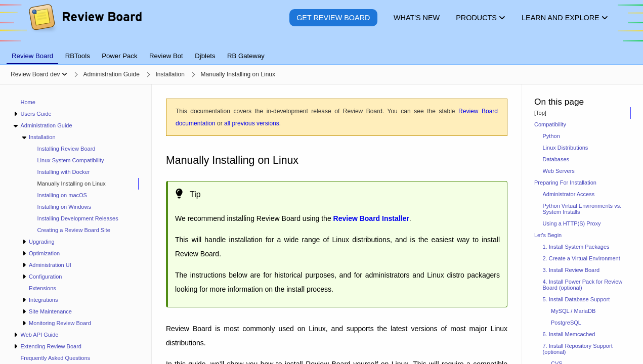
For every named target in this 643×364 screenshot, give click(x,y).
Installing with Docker (64, 172)
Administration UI (50, 265)
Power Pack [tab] (119, 56)
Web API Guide (39, 335)
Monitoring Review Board (60, 323)
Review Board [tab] (32, 56)
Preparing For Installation (565, 183)
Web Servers (559, 171)
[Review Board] (85, 25)
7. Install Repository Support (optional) (578, 349)
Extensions (42, 288)
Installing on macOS (62, 195)
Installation (42, 137)
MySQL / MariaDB (573, 311)
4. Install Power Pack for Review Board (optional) (583, 285)
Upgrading (42, 242)
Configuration (45, 277)
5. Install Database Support (576, 299)
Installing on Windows (64, 207)
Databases (556, 159)
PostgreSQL (566, 323)
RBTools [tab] (78, 56)
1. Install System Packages (576, 247)
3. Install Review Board (571, 270)
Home (28, 102)
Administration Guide (46, 125)
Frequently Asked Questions (56, 358)
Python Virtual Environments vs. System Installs (582, 209)
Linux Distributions (566, 148)
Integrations (43, 300)
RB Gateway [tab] (246, 56)
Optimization (44, 253)
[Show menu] (65, 74)
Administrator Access (569, 194)
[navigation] (76, 224)
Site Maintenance (50, 311)
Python (551, 136)
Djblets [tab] (205, 56)
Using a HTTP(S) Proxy (572, 223)
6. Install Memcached (569, 334)
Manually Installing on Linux (72, 184)
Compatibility (550, 124)
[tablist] (321, 50)
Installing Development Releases (78, 218)
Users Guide (36, 114)
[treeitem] (84, 184)
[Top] (540, 113)
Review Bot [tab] (166, 56)
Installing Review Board (67, 149)
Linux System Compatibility (71, 160)
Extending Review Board (51, 346)
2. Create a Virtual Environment (582, 258)
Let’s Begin (548, 235)
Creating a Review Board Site (74, 230)
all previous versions (252, 123)
